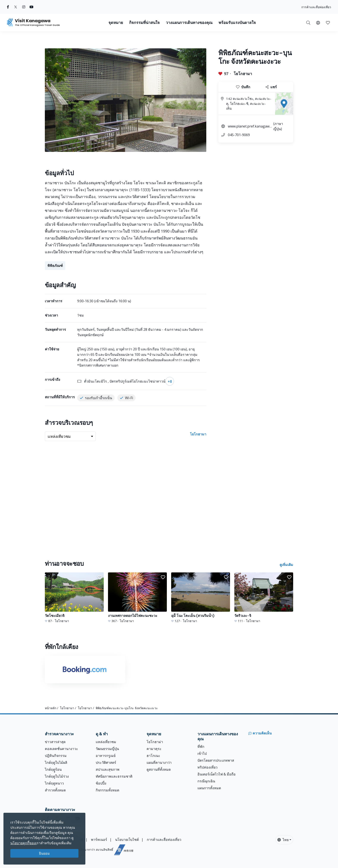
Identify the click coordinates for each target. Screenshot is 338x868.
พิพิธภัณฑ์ (55, 266)
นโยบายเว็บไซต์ (127, 840)
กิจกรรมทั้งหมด (107, 790)
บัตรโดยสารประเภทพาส (216, 760)
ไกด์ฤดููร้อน (53, 769)
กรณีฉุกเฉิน (206, 781)
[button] (318, 22)
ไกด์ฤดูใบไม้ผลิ (56, 762)
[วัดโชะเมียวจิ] (74, 598)
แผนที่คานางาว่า (159, 762)
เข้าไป (202, 753)
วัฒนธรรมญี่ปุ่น (107, 749)
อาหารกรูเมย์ (106, 756)
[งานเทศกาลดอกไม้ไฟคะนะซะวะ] (137, 598)
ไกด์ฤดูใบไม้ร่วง (57, 776)
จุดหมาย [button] (116, 23)
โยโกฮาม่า (155, 742)
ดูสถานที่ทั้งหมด (159, 769)
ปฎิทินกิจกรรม (56, 756)
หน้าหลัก (51, 708)
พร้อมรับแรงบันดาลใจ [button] (237, 23)
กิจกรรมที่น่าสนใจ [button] (144, 23)
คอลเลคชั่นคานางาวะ (61, 749)
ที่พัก (201, 747)
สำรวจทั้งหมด (55, 790)
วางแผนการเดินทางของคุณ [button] (189, 23)
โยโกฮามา (243, 74)
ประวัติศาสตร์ (106, 762)
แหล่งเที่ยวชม (106, 742)
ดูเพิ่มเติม (286, 565)
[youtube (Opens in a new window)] (31, 7)
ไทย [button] (283, 840)
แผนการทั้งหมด (209, 788)
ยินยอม (44, 853)
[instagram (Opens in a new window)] (24, 7)
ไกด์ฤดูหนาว (54, 783)
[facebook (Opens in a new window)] (8, 7)
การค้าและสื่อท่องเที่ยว (316, 7)
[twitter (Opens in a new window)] (16, 7)
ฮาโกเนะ (153, 756)
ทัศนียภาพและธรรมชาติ (114, 776)
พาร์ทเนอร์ (99, 840)
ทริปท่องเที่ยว (207, 767)
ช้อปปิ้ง (101, 783)
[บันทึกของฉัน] (328, 22)
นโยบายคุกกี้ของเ (23, 843)
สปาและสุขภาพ (108, 769)
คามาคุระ (154, 749)
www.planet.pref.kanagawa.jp (250, 127)
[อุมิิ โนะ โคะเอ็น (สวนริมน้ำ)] (201, 598)
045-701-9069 (239, 135)
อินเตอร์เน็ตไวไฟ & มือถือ (217, 774)
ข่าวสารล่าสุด (55, 742)
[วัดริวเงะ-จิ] (264, 598)
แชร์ (271, 87)
